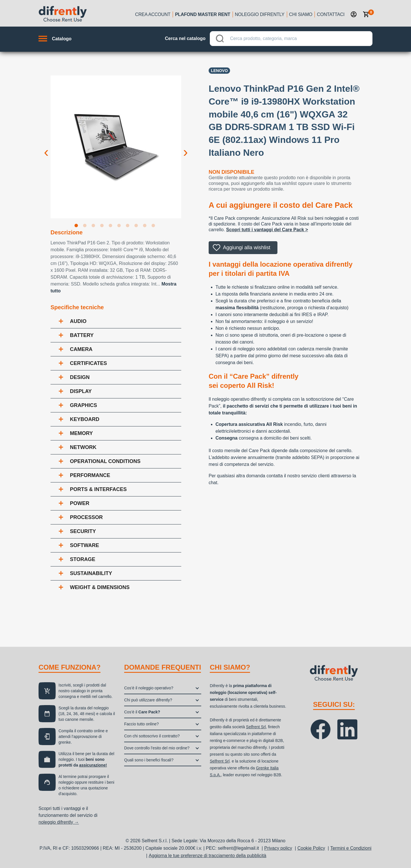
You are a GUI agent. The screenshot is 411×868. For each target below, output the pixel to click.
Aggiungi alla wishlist (247, 248)
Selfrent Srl (256, 727)
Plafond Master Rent (203, 14)
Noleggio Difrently (260, 14)
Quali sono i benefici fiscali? (149, 760)
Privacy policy (278, 848)
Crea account (153, 14)
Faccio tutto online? (141, 724)
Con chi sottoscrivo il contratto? (152, 736)
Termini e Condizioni (351, 848)
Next (186, 147)
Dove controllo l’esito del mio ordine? (157, 748)
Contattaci (331, 14)
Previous (46, 147)
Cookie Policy (311, 848)
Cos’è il (142, 712)
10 (154, 227)
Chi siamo (301, 14)
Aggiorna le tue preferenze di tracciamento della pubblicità (207, 856)
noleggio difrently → (59, 822)
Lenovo (219, 71)
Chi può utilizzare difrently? (148, 700)
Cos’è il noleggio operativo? (149, 688)
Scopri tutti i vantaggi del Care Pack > (267, 230)
